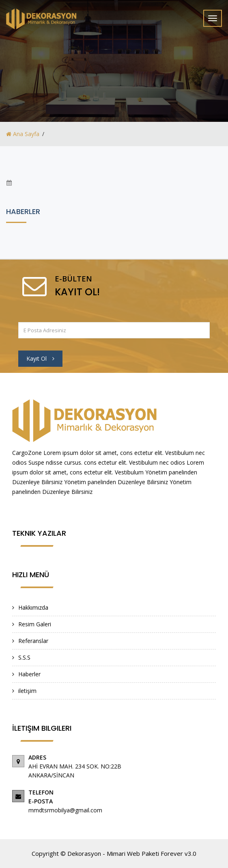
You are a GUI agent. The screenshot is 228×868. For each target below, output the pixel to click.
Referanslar (33, 641)
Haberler (29, 674)
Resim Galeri (35, 624)
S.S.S (24, 657)
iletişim (27, 691)
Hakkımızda (33, 607)
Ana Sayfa (23, 134)
